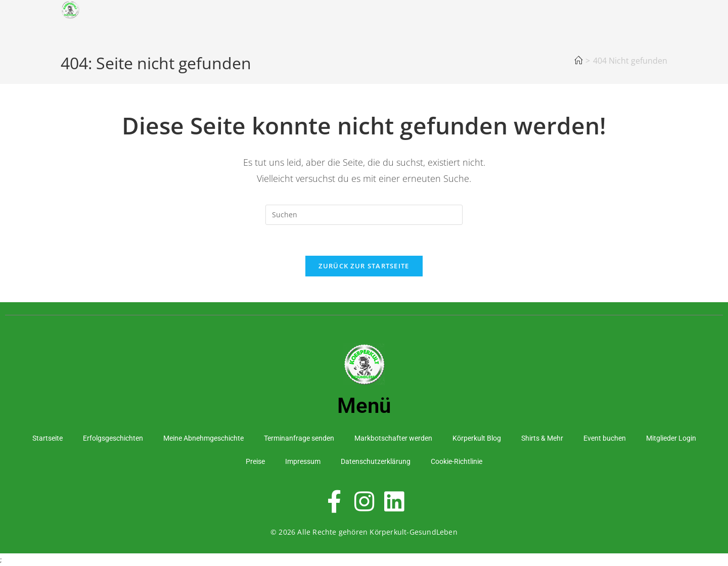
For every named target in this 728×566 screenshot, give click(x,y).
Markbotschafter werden (393, 438)
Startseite (48, 438)
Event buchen (605, 438)
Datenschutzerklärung (376, 461)
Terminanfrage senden (299, 438)
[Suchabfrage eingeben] (364, 215)
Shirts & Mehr (542, 438)
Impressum (303, 461)
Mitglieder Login (671, 438)
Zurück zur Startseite (364, 266)
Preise (255, 461)
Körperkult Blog (477, 438)
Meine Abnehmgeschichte (203, 438)
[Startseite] (578, 61)
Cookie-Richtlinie (457, 461)
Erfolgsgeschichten (113, 438)
